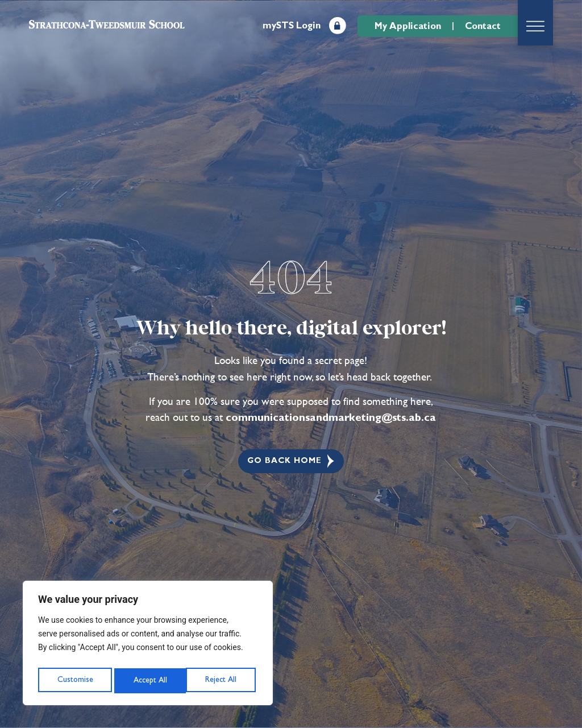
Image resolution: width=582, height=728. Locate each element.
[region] (148, 646)
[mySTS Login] (338, 26)
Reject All (149, 680)
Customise (74, 680)
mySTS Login (292, 26)
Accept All (223, 680)
